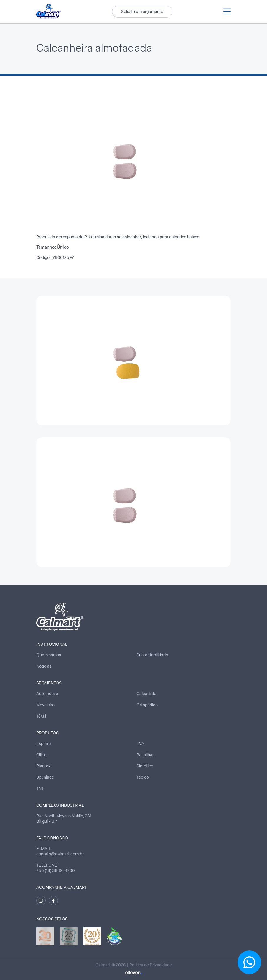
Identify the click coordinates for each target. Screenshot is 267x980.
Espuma (44, 744)
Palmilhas (145, 755)
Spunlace (45, 778)
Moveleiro (45, 705)
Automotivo (47, 694)
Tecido (143, 778)
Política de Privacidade (151, 965)
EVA (140, 744)
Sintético (145, 766)
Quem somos (49, 655)
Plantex (43, 766)
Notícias (44, 667)
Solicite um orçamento (142, 12)
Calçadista (146, 694)
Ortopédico (147, 705)
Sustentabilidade (152, 655)
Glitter (42, 755)
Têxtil (41, 716)
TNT (40, 789)
